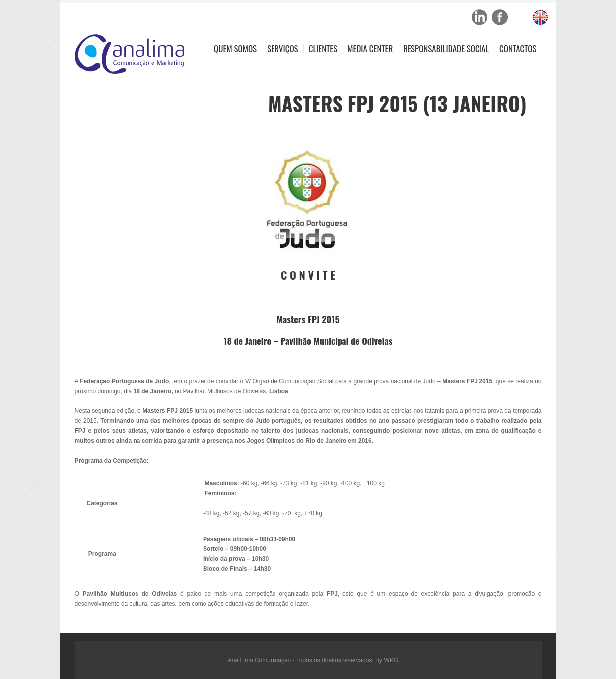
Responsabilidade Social (446, 48)
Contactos (518, 48)
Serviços (283, 48)
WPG (391, 660)
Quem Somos (235, 48)
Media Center (370, 48)
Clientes (323, 48)
